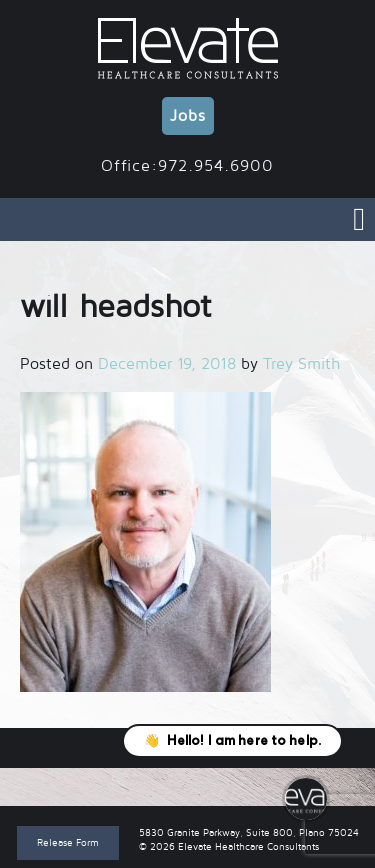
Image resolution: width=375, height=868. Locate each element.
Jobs (188, 116)
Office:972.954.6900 (187, 166)
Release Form (68, 842)
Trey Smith (301, 364)
